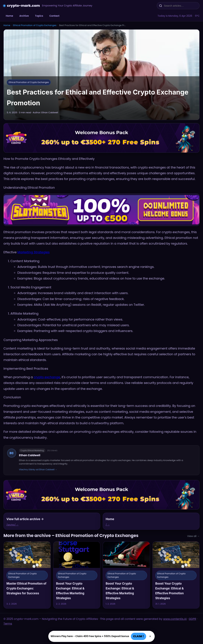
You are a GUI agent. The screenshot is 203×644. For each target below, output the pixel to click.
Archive (24, 16)
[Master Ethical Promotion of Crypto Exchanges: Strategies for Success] (27, 575)
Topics (39, 16)
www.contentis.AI (175, 619)
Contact (54, 16)
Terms (8, 624)
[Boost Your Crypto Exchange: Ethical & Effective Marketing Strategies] (77, 575)
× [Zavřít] (150, 636)
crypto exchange (47, 377)
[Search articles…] (180, 6)
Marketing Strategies (33, 252)
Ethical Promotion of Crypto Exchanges (35, 25)
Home (9, 16)
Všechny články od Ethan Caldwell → (38, 469)
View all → (193, 536)
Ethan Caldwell (30, 455)
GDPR (192, 619)
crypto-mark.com (23, 6)
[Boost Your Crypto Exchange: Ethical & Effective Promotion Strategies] (176, 575)
